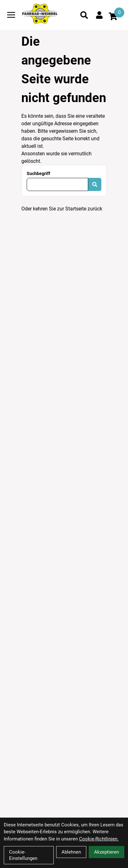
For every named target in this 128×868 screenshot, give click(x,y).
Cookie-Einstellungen (23, 855)
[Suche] (84, 15)
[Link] (11, 15)
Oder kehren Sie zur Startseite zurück (62, 209)
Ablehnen (71, 852)
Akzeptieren (107, 852)
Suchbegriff (38, 173)
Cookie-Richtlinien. (99, 839)
